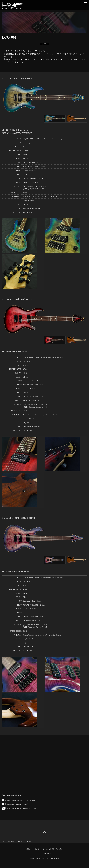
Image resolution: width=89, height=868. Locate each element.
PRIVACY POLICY (44, 854)
